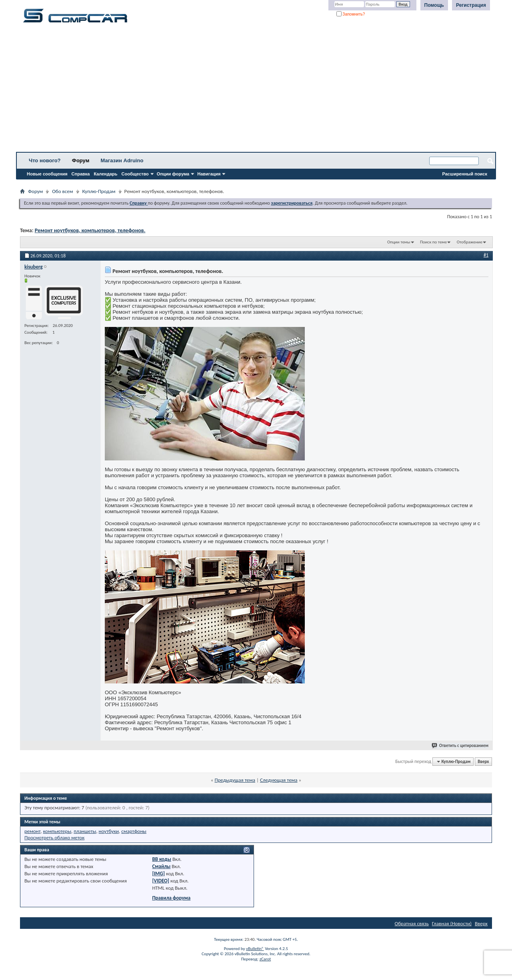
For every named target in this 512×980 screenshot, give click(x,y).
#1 (486, 255)
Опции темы (399, 242)
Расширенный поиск (465, 174)
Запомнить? (351, 14)
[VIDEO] (161, 881)
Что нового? (45, 160)
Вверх (483, 762)
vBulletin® (255, 949)
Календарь (105, 174)
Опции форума (173, 174)
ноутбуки (109, 831)
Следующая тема (279, 780)
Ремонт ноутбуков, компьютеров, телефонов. (90, 230)
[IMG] (158, 873)
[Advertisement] (250, 90)
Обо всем (62, 191)
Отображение (470, 242)
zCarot (265, 959)
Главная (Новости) (452, 923)
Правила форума (171, 898)
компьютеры (57, 831)
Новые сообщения (47, 174)
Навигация (209, 174)
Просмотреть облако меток (54, 838)
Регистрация (471, 5)
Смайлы (161, 866)
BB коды (162, 859)
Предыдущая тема (235, 780)
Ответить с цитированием (460, 746)
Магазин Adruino (122, 160)
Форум (81, 160)
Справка (81, 174)
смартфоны (134, 831)
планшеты (85, 831)
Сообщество (135, 174)
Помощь (434, 5)
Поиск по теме (433, 242)
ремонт (32, 831)
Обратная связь (412, 923)
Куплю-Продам (99, 191)
